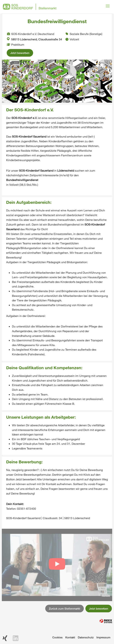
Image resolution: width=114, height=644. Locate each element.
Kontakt (70, 637)
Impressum (103, 637)
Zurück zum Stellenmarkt (65, 609)
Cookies (57, 637)
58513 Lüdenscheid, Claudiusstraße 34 (34, 39)
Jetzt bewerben (20, 53)
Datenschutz (86, 637)
